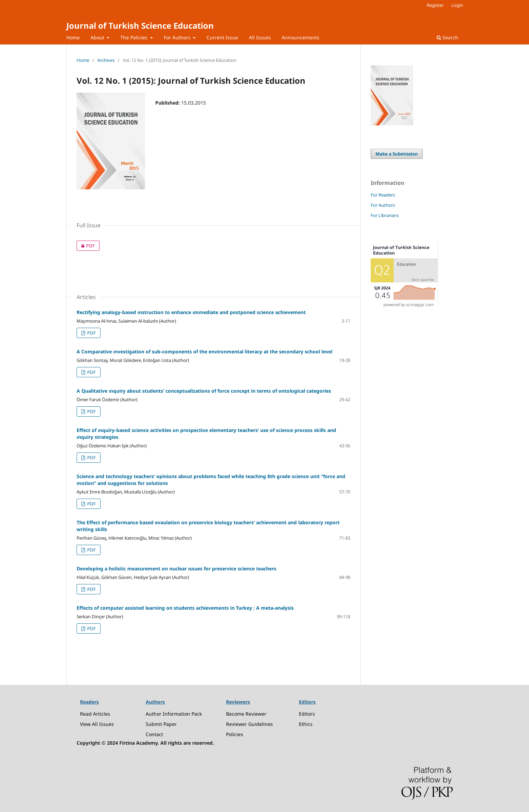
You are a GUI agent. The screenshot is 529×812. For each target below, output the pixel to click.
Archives (106, 60)
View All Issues (97, 724)
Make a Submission (397, 154)
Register (435, 5)
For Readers (383, 195)
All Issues (260, 37)
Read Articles (95, 714)
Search (447, 37)
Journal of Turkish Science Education (140, 25)
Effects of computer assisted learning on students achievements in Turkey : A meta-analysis (185, 608)
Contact (154, 734)
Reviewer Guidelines (249, 724)
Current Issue (222, 37)
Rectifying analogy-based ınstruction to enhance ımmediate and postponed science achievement (191, 312)
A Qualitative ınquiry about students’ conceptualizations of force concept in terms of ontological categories (204, 391)
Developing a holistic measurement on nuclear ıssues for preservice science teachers (176, 569)
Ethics (306, 724)
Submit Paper (161, 724)
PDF (86, 246)
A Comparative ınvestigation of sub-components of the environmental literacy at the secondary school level (204, 351)
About (98, 37)
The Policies (135, 37)
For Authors (178, 37)
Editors (307, 714)
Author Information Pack (174, 714)
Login (457, 5)
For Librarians (385, 215)
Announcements (301, 37)
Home (73, 37)
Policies (235, 734)
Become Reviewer (246, 714)
